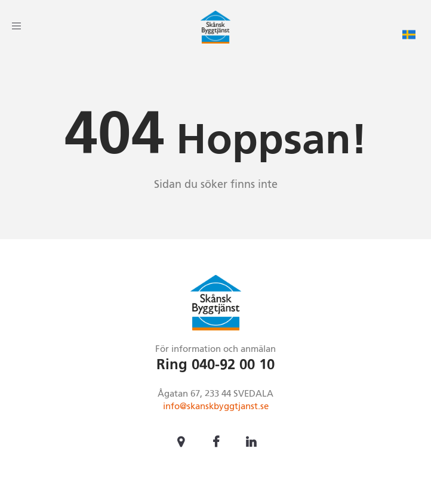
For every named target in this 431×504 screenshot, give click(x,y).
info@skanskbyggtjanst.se (216, 406)
